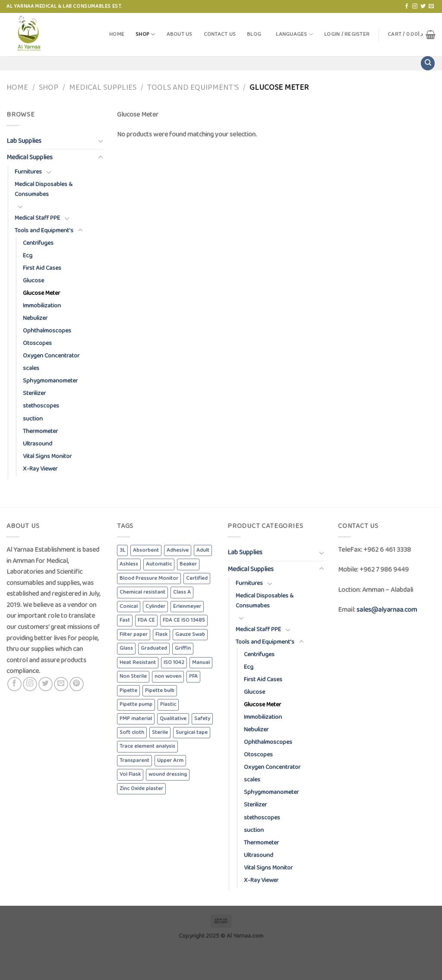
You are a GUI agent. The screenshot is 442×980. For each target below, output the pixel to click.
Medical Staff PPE (37, 218)
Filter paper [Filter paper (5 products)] (134, 634)
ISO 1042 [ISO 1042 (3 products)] (174, 662)
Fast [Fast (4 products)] (125, 620)
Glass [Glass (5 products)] (126, 648)
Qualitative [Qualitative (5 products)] (173, 719)
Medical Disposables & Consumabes (44, 189)
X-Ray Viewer (40, 469)
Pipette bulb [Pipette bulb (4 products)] (160, 691)
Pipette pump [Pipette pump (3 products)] (136, 704)
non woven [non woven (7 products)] (168, 676)
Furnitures (28, 172)
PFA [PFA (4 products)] (193, 676)
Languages (294, 34)
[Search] (428, 63)
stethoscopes (41, 406)
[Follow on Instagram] (415, 6)
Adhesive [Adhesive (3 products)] (178, 550)
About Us (180, 34)
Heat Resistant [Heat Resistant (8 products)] (138, 662)
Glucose (33, 281)
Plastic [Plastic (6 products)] (168, 704)
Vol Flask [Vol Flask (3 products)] (130, 774)
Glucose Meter (41, 293)
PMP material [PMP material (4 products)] (136, 719)
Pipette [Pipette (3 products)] (128, 691)
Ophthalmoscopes (47, 331)
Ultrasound (38, 444)
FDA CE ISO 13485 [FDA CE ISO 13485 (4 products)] (184, 620)
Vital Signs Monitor (47, 456)
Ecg (28, 256)
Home (117, 34)
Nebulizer (35, 318)
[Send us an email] (431, 6)
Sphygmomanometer (50, 381)
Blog (254, 34)
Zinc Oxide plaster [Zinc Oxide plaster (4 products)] (141, 789)
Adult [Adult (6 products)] (203, 550)
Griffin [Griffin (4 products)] (183, 648)
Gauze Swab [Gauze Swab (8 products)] (190, 634)
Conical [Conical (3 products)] (129, 606)
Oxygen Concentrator (51, 356)
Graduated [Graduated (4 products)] (154, 648)
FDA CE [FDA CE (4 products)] (146, 620)
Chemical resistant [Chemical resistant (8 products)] (142, 592)
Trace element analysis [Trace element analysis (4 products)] (147, 746)
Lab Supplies (24, 141)
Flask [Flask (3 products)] (161, 634)
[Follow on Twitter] (423, 6)
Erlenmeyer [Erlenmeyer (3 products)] (187, 606)
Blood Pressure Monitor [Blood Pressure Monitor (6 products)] (149, 578)
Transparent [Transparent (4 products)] (134, 760)
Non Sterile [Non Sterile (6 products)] (133, 676)
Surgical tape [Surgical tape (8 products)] (192, 732)
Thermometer (40, 431)
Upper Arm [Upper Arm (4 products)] (170, 760)
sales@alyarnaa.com (387, 610)
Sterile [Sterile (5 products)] (160, 732)
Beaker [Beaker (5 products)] (188, 564)
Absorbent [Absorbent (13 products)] (146, 550)
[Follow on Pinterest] (77, 684)
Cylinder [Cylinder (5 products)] (155, 606)
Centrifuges (38, 243)
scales (31, 368)
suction (33, 419)
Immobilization (42, 306)
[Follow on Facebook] (407, 6)
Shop (145, 34)
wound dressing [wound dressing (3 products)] (168, 774)
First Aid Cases (42, 268)
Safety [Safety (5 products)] (202, 719)
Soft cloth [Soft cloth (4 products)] (132, 732)
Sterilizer (34, 393)
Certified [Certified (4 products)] (197, 578)
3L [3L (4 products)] (122, 550)
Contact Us (220, 34)
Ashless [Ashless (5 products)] (129, 564)
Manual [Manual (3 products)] (201, 662)
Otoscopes (37, 343)
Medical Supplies (103, 88)
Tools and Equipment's (193, 88)
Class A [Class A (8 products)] (182, 592)
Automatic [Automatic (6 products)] (159, 564)
